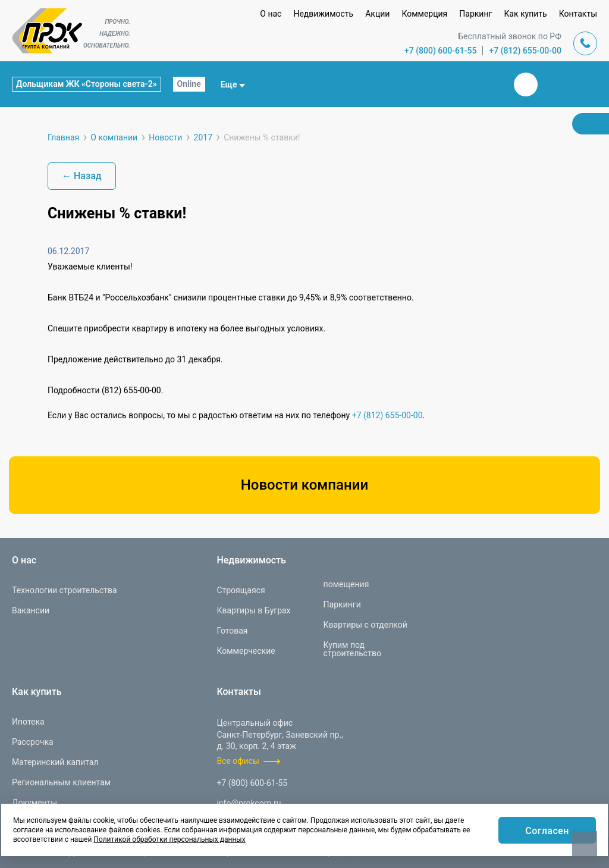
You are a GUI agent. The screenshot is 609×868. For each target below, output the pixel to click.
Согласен (547, 831)
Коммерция (424, 14)
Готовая (232, 631)
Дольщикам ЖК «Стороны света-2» (87, 84)
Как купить (525, 14)
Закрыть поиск (488, 84)
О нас (271, 14)
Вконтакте (526, 84)
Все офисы (238, 761)
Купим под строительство (352, 649)
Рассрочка (33, 742)
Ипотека (28, 722)
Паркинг (475, 14)
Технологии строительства (65, 590)
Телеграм (554, 84)
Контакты (578, 14)
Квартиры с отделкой (365, 625)
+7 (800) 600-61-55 (441, 51)
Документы (34, 803)
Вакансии (31, 610)
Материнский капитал (55, 762)
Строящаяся (241, 590)
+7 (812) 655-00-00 (525, 51)
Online (189, 84)
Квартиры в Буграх (253, 610)
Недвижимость (323, 14)
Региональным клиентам (61, 782)
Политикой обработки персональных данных (169, 839)
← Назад (82, 176)
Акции (377, 14)
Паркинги (342, 604)
